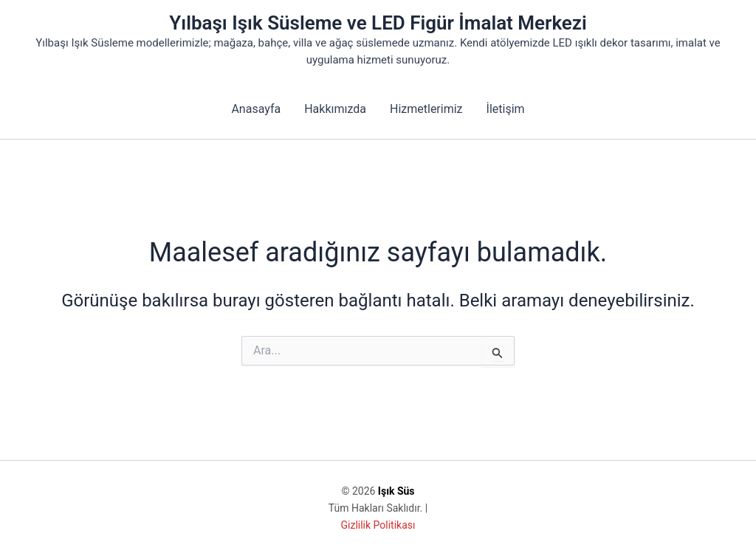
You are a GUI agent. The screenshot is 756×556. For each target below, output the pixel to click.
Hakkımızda (335, 109)
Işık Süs (396, 491)
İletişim (506, 109)
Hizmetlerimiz (426, 109)
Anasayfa (256, 109)
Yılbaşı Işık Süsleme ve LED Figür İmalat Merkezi (378, 23)
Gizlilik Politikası (378, 525)
